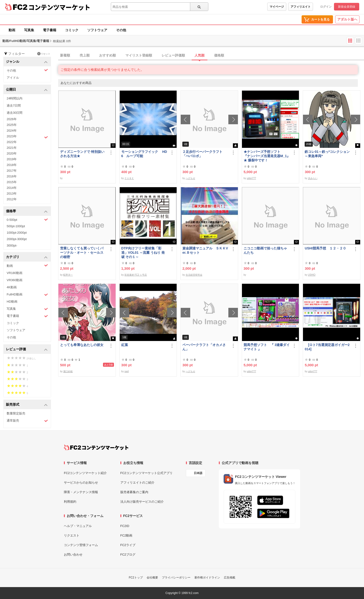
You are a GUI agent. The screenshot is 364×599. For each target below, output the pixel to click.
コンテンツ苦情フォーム (81, 545)
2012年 (12, 199)
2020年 (12, 153)
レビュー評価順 (173, 55)
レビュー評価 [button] (27, 349)
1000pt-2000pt (17, 233)
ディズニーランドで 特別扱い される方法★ (82, 154)
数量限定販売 (16, 413)
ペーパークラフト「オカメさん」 (204, 347)
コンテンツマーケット (59, 7)
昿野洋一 (68, 275)
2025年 (12, 125)
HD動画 (12, 302)
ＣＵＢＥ (129, 178)
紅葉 (125, 345)
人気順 (200, 55)
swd (127, 371)
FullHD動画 (27, 295)
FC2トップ (136, 578)
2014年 (12, 188)
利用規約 (70, 502)
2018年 (12, 165)
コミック (72, 30)
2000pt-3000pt (17, 239)
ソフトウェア (97, 30)
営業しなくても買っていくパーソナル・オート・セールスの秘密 (82, 253)
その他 (121, 30)
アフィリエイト (301, 7)
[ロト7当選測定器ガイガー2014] (327, 347)
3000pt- (12, 245)
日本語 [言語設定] (198, 473)
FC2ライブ (128, 545)
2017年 (12, 171)
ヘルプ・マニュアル (78, 526)
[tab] (211, 56)
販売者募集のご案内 (134, 492)
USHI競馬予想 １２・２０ (325, 248)
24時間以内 (15, 98)
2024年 (12, 131)
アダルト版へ (347, 19)
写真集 (29, 30)
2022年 (12, 142)
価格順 (219, 55)
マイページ (277, 7)
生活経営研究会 (194, 275)
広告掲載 (230, 578)
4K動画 (12, 287)
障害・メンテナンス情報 (81, 492)
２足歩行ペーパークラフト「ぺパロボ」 (202, 154)
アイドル (13, 78)
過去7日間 (14, 106)
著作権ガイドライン (207, 578)
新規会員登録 (347, 7)
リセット (44, 54)
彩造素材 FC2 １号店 (136, 275)
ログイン (326, 7)
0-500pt (27, 220)
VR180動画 (15, 273)
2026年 (12, 119)
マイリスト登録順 (139, 55)
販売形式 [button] (27, 405)
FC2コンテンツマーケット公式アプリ (147, 473)
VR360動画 (15, 280)
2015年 (12, 182)
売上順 (85, 55)
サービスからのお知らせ (81, 483)
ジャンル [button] (27, 62)
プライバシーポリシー (176, 578)
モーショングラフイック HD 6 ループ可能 (144, 154)
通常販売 (27, 421)
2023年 (27, 137)
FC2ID (125, 526)
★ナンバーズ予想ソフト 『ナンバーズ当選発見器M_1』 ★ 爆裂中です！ (267, 156)
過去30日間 (15, 113)
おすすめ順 (108, 55)
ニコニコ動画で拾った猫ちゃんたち (265, 250)
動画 (12, 30)
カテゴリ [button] (27, 257)
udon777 (251, 178)
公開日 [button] (27, 90)
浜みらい (313, 178)
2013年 (12, 194)
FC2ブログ (128, 555)
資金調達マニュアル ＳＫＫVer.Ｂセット (205, 250)
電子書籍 (50, 30)
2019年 (12, 159)
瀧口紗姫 (68, 371)
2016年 (12, 176)
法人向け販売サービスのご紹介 (142, 502)
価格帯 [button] (27, 211)
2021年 (12, 148)
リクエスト (72, 535)
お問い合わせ (73, 555)
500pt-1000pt (16, 226)
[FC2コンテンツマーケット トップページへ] (96, 447)
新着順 (65, 55)
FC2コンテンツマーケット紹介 (85, 473)
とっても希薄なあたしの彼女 (82, 345)
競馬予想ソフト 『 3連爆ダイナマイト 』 (267, 347)
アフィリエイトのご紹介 (137, 483)
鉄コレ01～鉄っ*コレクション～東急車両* (327, 154)
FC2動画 (126, 535)
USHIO (312, 275)
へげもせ (190, 178)
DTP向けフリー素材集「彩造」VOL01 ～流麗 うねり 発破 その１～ (143, 253)
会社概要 (152, 578)
